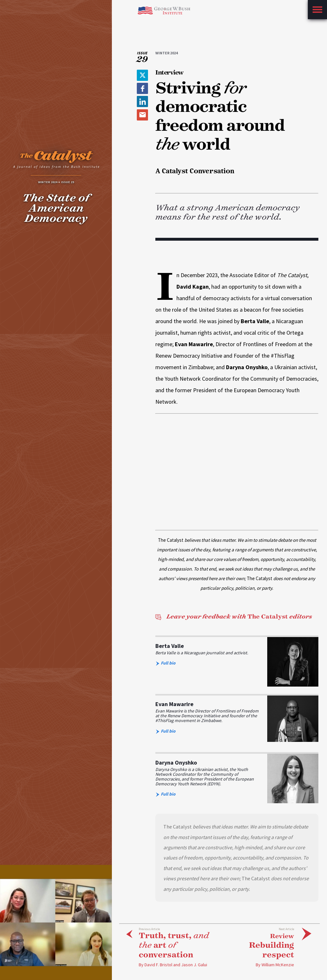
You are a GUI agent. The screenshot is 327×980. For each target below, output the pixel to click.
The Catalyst (234, 617)
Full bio (165, 663)
